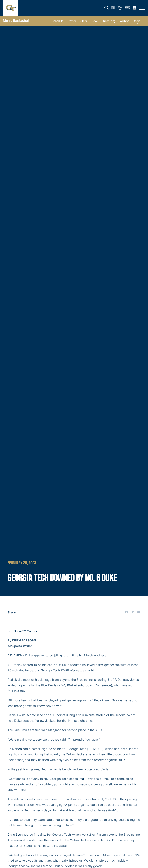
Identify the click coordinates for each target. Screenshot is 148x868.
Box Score (15, 631)
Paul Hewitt (87, 779)
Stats (84, 21)
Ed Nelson (15, 749)
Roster (72, 21)
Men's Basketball (16, 21)
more (137, 21)
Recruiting (109, 21)
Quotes (32, 631)
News (95, 21)
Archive (125, 21)
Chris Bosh (15, 835)
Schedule (58, 21)
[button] (107, 8)
